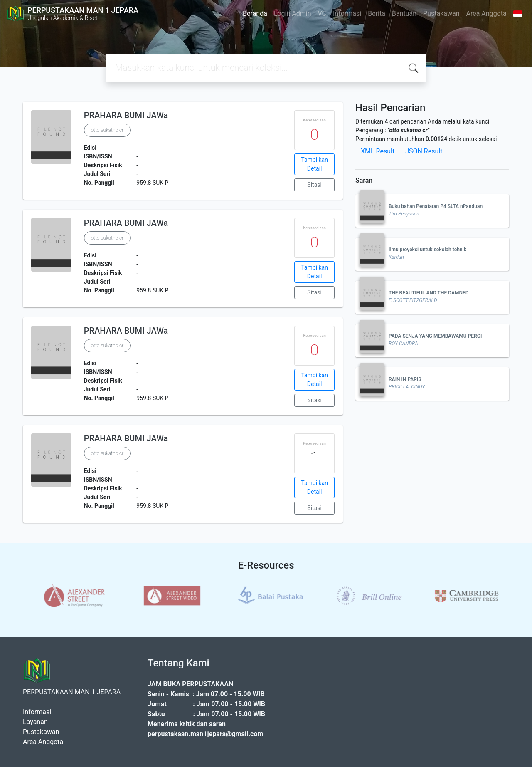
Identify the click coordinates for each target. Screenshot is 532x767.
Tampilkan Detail (314, 164)
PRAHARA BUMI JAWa (126, 115)
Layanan (35, 722)
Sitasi (314, 185)
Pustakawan (441, 14)
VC (322, 14)
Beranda (255, 14)
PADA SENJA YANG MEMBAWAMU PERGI (435, 336)
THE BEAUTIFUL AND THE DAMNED (429, 293)
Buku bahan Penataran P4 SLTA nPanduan (436, 206)
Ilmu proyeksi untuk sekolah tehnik (427, 250)
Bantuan (404, 14)
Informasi (347, 14)
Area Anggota (486, 14)
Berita (377, 14)
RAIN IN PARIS (405, 379)
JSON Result (424, 151)
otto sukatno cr (107, 130)
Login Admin (293, 14)
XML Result (378, 151)
